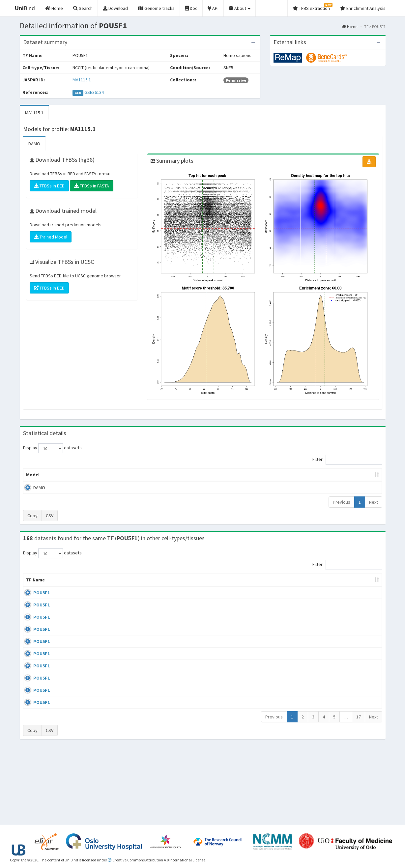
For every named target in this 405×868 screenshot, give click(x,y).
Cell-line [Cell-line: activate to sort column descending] (62, 586)
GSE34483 (328, 751)
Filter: (347, 460)
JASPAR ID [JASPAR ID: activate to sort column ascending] (362, 583)
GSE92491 (328, 656)
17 (359, 791)
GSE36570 (328, 675)
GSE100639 (329, 599)
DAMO (34, 144)
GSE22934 (328, 732)
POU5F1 (34, 599)
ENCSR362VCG (332, 637)
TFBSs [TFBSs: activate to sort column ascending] (213, 475)
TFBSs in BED (49, 186)
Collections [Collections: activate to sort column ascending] (258, 586)
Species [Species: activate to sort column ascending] (295, 586)
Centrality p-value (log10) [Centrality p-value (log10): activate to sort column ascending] (328, 475)
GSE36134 (94, 92)
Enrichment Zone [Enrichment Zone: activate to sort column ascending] (163, 475)
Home (349, 27)
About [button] (240, 8)
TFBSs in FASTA (92, 186)
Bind (25, 8)
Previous (342, 502)
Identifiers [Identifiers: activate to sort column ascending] (330, 586)
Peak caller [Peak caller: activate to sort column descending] (71, 475)
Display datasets (52, 448)
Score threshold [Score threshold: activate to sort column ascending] (258, 475)
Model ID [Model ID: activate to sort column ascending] (115, 475)
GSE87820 (328, 693)
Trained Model (51, 237)
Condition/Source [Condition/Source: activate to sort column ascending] (144, 586)
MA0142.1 (363, 599)
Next (374, 502)
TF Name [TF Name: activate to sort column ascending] (32, 583)
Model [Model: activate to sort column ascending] (33, 475)
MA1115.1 (82, 80)
